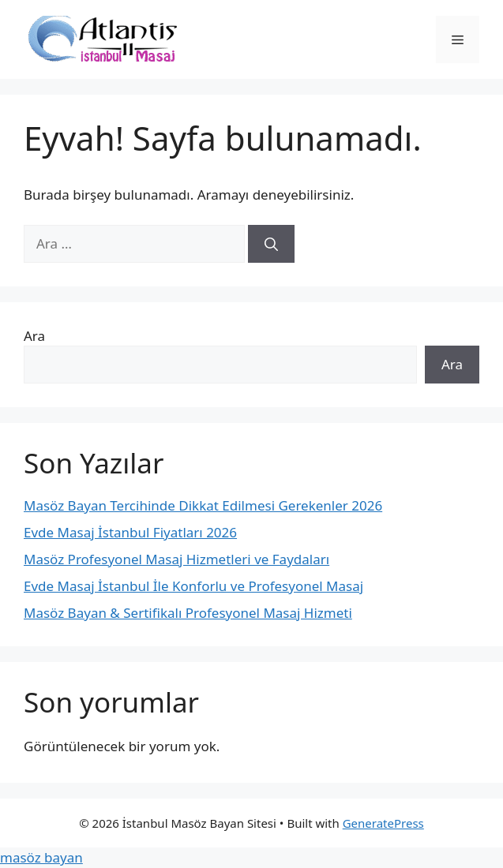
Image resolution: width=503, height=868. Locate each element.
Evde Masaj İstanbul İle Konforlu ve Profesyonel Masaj (193, 586)
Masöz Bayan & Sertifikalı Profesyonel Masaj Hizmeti (188, 613)
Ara (34, 336)
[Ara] (271, 244)
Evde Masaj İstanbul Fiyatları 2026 (130, 532)
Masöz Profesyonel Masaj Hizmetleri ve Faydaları (176, 559)
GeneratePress (383, 823)
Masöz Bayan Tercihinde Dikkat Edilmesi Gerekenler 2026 (203, 505)
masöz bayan (41, 857)
